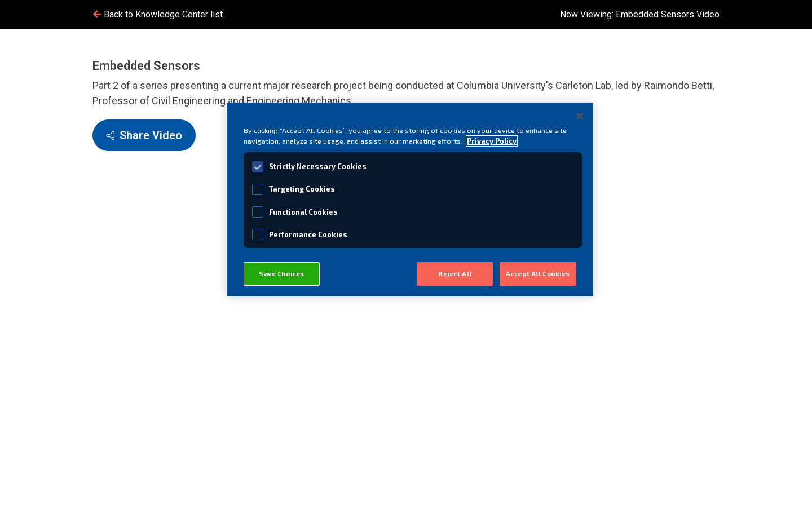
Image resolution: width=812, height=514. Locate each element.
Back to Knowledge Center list (158, 14)
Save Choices (282, 274)
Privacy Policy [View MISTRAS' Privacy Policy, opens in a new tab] (492, 141)
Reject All (455, 274)
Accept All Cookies (538, 274)
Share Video (144, 135)
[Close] (580, 116)
